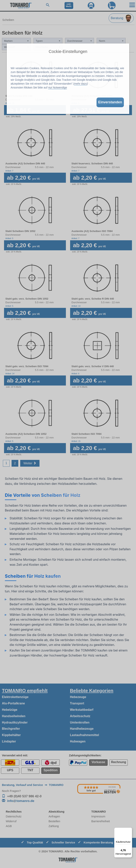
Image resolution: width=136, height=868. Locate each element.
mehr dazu (81, 84)
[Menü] (130, 830)
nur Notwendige (58, 87)
